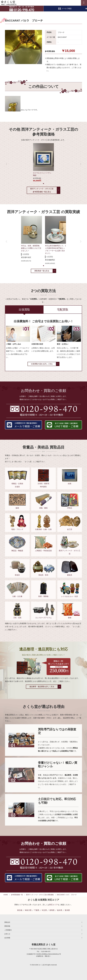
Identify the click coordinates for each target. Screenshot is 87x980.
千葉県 (37, 910)
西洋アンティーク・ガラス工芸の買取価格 (40, 895)
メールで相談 (67, 9)
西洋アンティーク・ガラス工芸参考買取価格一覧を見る (42, 190)
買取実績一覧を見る (42, 271)
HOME (6, 895)
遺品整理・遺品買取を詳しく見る (42, 687)
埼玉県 (44, 910)
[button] (43, 184)
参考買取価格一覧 (17, 895)
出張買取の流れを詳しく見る (42, 364)
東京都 (20, 910)
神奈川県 (28, 910)
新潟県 (67, 910)
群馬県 (52, 910)
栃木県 (60, 910)
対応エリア (53, 905)
